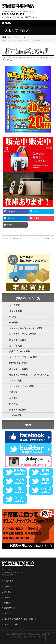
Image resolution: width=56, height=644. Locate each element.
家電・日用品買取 (18, 410)
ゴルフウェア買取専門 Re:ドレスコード (20, 619)
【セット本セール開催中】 (42, 238)
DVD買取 (14, 323)
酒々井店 (8, 592)
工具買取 (13, 398)
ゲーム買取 (14, 305)
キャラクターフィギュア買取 (23, 334)
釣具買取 (13, 404)
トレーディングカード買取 (22, 386)
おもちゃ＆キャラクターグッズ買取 (26, 328)
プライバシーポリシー (13, 624)
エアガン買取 (16, 381)
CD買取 (13, 317)
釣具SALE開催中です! (12, 238)
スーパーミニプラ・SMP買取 (23, 357)
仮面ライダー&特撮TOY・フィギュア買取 (29, 375)
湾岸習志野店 (10, 608)
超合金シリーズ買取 (19, 369)
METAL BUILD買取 (18, 363)
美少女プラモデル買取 (20, 351)
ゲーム (9, 60)
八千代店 (8, 613)
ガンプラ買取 (16, 346)
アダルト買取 (16, 415)
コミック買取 (16, 311)
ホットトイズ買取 (18, 340)
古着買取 (13, 392)
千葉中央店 (9, 581)
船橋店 (7, 603)
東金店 (7, 597)
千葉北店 (8, 586)
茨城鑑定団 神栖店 (25, 634)
